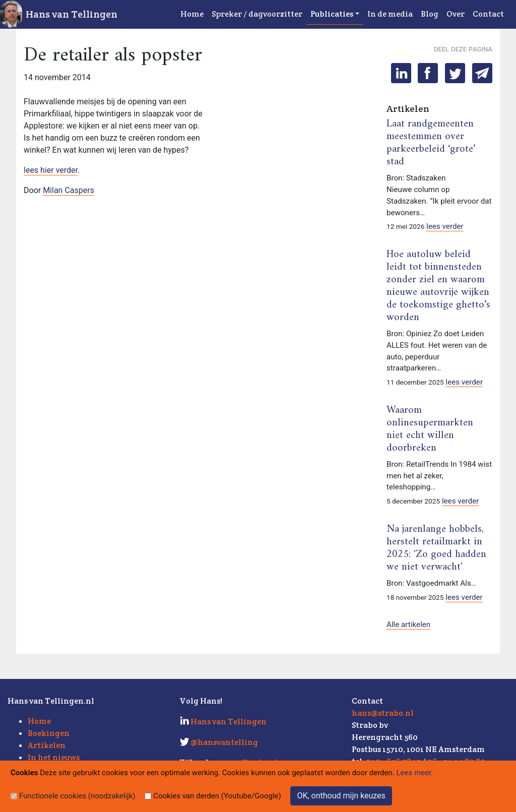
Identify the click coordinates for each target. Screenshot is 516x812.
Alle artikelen (408, 624)
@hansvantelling (224, 742)
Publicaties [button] (332, 14)
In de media (390, 14)
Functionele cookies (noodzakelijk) (77, 796)
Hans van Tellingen (72, 14)
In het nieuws (54, 757)
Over (456, 14)
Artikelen (47, 745)
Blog (430, 14)
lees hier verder (51, 170)
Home (192, 14)
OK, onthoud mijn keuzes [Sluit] (341, 796)
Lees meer (414, 773)
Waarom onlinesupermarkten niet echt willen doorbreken (430, 429)
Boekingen (49, 733)
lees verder (445, 226)
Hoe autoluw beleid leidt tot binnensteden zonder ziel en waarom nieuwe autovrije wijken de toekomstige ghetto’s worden (438, 286)
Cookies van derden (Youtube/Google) (217, 796)
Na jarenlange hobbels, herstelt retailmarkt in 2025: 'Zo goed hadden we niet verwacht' (436, 548)
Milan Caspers (69, 190)
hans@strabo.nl (383, 713)
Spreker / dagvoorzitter (257, 14)
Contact (488, 14)
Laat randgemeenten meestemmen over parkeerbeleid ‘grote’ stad (431, 143)
